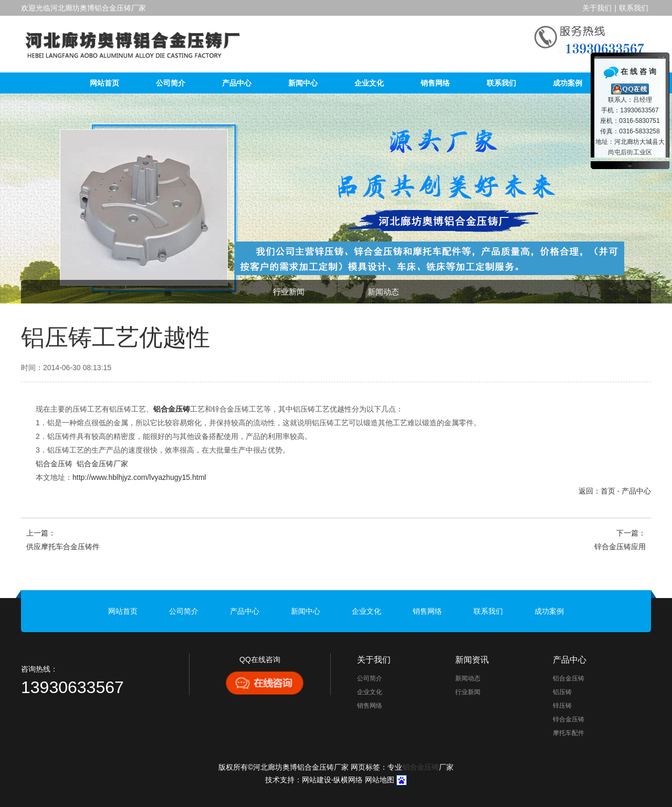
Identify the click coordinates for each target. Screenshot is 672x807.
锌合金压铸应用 (620, 547)
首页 (608, 491)
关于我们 (597, 8)
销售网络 (435, 83)
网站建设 (317, 780)
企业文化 (369, 83)
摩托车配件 (569, 733)
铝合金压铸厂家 (102, 464)
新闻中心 (303, 83)
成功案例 (568, 83)
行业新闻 (289, 292)
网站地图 (380, 780)
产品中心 (237, 83)
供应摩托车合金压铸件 (63, 547)
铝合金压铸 (54, 464)
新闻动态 (383, 292)
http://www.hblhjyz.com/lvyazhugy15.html (139, 477)
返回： (590, 491)
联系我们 (634, 8)
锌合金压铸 (569, 719)
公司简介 (171, 83)
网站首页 (104, 83)
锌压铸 (562, 706)
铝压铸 (562, 692)
